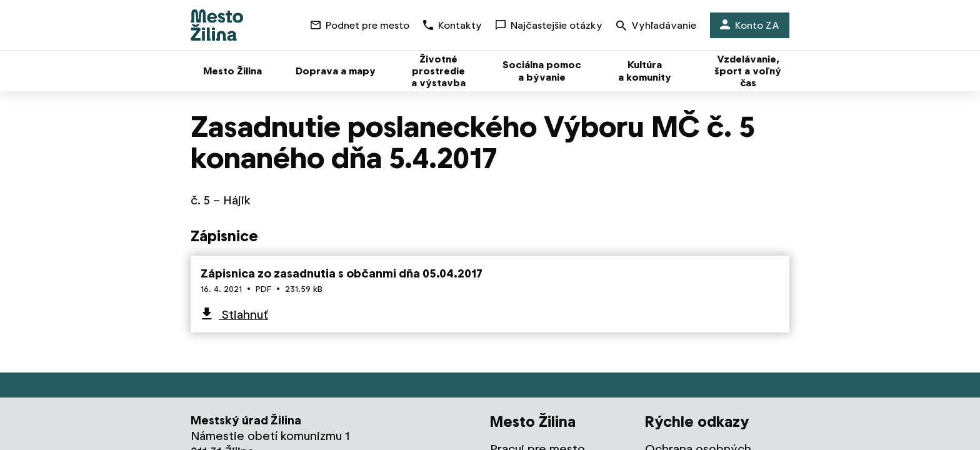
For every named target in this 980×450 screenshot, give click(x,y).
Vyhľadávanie (656, 27)
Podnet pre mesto (360, 25)
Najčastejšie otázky (549, 25)
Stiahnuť (243, 315)
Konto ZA (750, 25)
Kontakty (452, 25)
